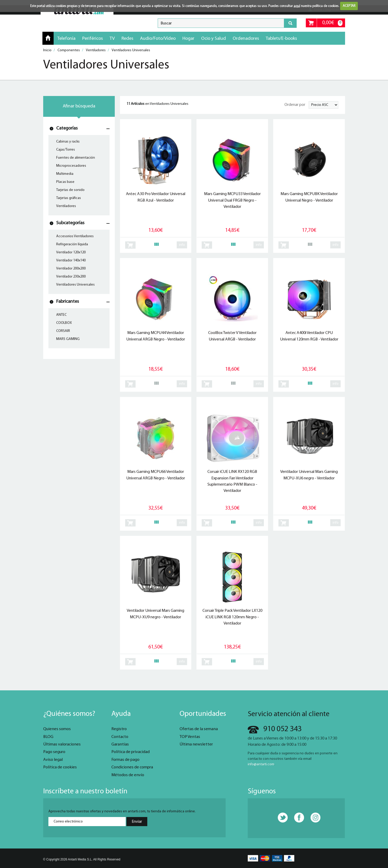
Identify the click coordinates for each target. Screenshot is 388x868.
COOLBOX (64, 323)
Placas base (65, 182)
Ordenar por (295, 105)
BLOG (48, 737)
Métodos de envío (128, 775)
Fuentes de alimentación (76, 158)
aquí (297, 6)
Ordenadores (246, 39)
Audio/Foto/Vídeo (158, 39)
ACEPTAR (349, 6)
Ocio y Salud (214, 39)
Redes (127, 39)
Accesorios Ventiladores (75, 236)
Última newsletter (196, 744)
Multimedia (65, 174)
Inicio (48, 38)
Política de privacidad (131, 752)
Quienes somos (57, 729)
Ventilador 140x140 (71, 261)
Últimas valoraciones (62, 744)
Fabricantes (68, 302)
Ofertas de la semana (199, 729)
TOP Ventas (190, 737)
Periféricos (93, 39)
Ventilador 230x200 (71, 277)
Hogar (188, 39)
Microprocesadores (71, 166)
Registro (119, 729)
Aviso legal (53, 760)
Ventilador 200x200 (71, 269)
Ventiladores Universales (75, 285)
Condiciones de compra (132, 767)
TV (112, 39)
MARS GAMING (68, 339)
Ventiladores (66, 206)
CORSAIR (63, 331)
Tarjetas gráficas (69, 198)
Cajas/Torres (66, 150)
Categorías (67, 128)
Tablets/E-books (281, 39)
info (182, 245)
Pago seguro (54, 752)
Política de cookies (60, 767)
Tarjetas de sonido (70, 190)
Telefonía (66, 39)
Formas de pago (125, 760)
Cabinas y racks (68, 142)
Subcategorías (70, 223)
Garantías (120, 744)
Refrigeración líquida (72, 244)
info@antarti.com (261, 764)
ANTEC (61, 315)
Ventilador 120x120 (71, 252)
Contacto (120, 737)
